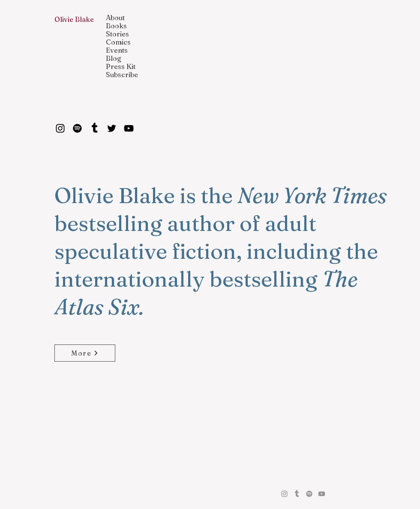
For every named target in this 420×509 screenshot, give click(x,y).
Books (116, 26)
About (115, 18)
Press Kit (121, 67)
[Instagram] (60, 128)
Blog (114, 58)
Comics (118, 42)
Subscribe (122, 75)
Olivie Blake (74, 19)
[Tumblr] (94, 128)
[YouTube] (129, 128)
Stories (117, 34)
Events (117, 50)
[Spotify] (77, 128)
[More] (85, 353)
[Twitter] (112, 128)
